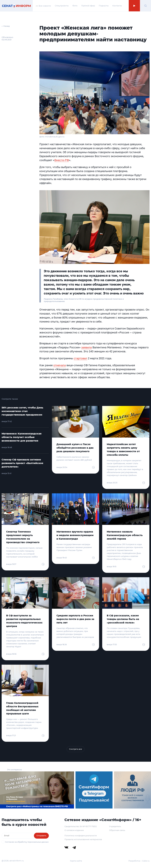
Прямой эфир (88, 6)
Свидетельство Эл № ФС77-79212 (81, 826)
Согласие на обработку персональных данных (27, 842)
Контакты (117, 6)
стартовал (80, 358)
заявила (86, 347)
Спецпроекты (62, 6)
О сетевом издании (74, 830)
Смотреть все (76, 749)
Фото (75, 6)
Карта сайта (76, 861)
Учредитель (115, 826)
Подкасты (104, 6)
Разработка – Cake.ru (139, 861)
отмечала (60, 365)
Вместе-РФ (62, 160)
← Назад (6, 26)
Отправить (41, 836)
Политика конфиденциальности (81, 836)
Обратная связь (117, 830)
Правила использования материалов (83, 839)
